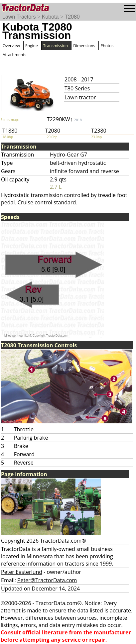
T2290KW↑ (64, 119)
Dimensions (84, 46)
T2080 (72, 17)
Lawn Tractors (19, 17)
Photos (107, 46)
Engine (32, 46)
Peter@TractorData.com (47, 580)
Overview (11, 46)
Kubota (50, 17)
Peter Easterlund (22, 572)
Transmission (56, 46)
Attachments (14, 55)
